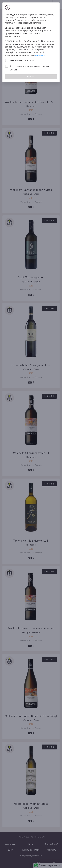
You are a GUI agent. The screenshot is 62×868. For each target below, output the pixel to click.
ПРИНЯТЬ (31, 77)
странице (40, 55)
